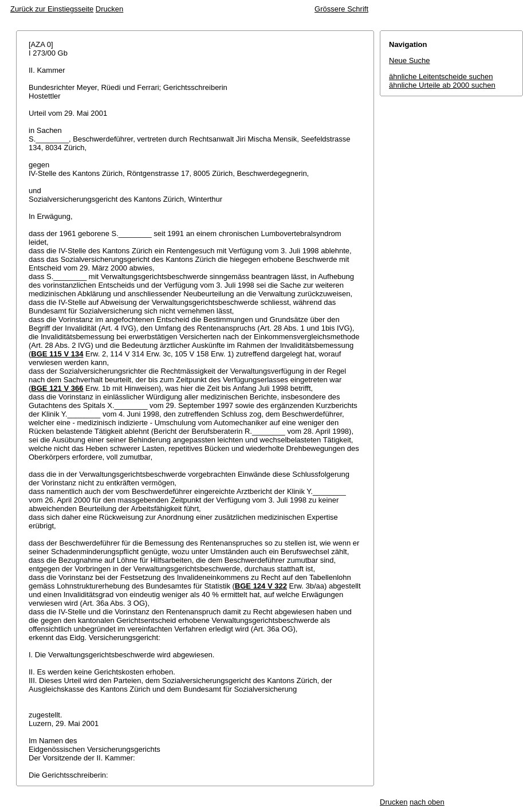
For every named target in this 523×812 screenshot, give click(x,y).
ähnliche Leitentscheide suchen (441, 77)
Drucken (109, 9)
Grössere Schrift (341, 9)
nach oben (427, 802)
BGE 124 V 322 (261, 586)
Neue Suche (410, 60)
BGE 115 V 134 (57, 354)
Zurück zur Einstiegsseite (52, 9)
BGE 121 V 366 (57, 388)
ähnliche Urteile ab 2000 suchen (442, 85)
